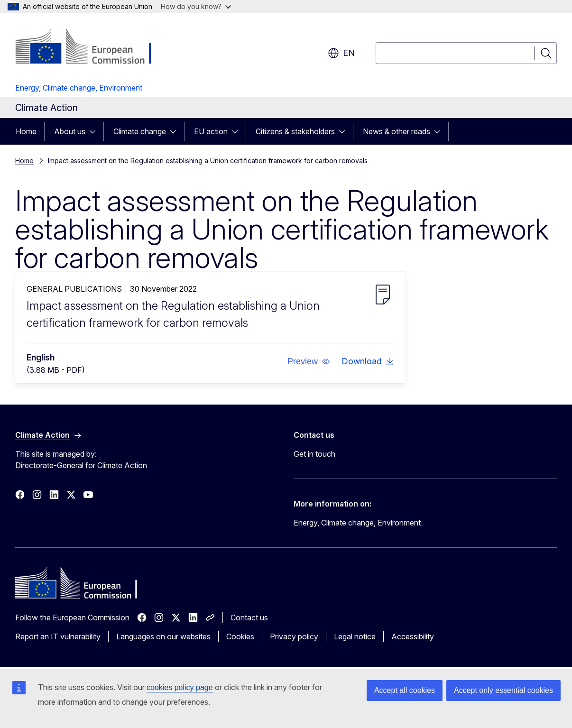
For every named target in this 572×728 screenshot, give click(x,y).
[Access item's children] (95, 131)
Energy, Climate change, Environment (79, 88)
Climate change (140, 131)
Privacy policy (294, 636)
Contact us (249, 617)
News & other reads (397, 131)
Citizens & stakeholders (295, 131)
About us (70, 131)
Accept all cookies (405, 690)
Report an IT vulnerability (58, 636)
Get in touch (314, 454)
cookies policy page (180, 687)
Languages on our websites (163, 636)
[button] (309, 361)
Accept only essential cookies (503, 690)
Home (26, 131)
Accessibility (413, 636)
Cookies (240, 636)
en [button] (341, 53)
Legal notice (355, 636)
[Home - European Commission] (92, 47)
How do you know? (196, 6)
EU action (211, 131)
